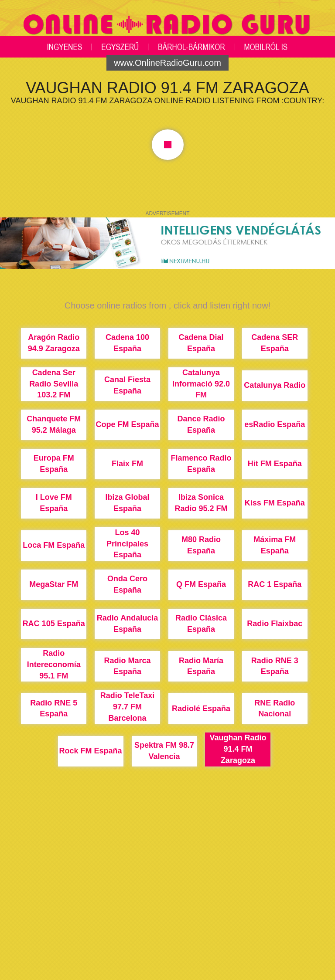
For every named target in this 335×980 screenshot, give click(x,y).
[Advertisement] (167, 906)
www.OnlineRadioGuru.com (167, 63)
